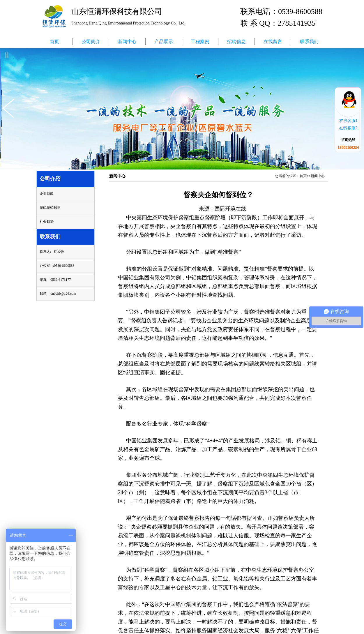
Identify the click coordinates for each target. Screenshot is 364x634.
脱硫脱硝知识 (50, 208)
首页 (54, 41)
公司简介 (91, 41)
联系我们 (309, 41)
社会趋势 (47, 222)
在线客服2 (348, 128)
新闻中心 (127, 41)
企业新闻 (47, 194)
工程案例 (200, 41)
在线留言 (273, 41)
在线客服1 (348, 121)
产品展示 (164, 41)
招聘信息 (236, 41)
